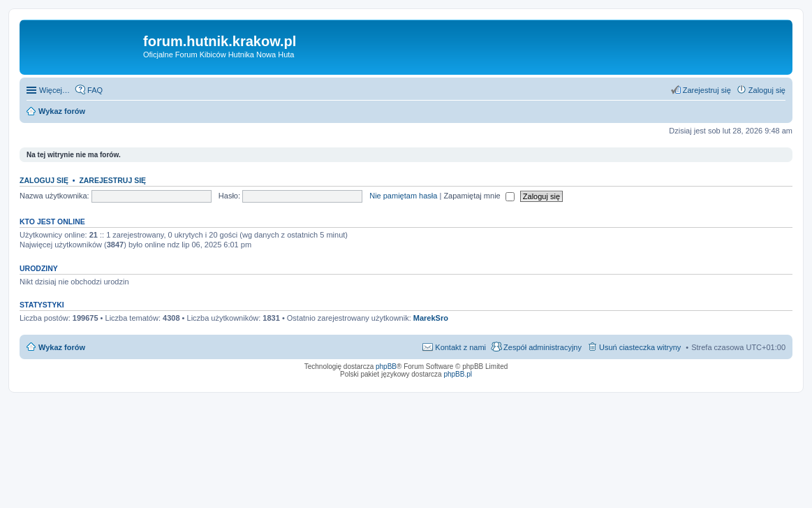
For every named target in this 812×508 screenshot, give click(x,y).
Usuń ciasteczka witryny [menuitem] (640, 347)
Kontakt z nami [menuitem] (460, 347)
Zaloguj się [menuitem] (767, 90)
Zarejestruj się (112, 180)
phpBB (386, 367)
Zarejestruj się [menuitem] (707, 90)
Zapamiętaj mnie (479, 196)
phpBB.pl (458, 374)
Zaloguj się (44, 180)
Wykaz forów (62, 347)
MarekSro (431, 318)
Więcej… (54, 90)
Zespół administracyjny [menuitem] (542, 347)
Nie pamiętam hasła (403, 196)
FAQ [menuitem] (95, 90)
